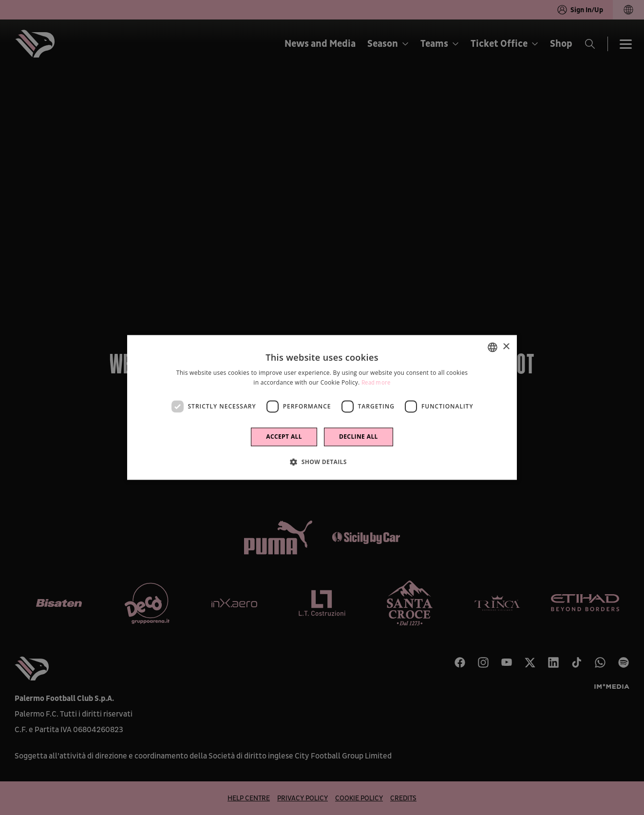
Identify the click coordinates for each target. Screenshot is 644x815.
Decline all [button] (359, 437)
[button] (322, 462)
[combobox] (492, 347)
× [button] (506, 347)
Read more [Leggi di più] (376, 383)
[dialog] (322, 407)
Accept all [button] (284, 437)
